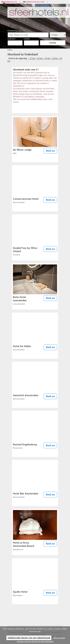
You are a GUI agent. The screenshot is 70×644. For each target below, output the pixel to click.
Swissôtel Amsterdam (26, 397)
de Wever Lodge (22, 151)
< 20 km (39, 58)
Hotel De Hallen (22, 348)
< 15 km (32, 58)
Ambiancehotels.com (34, 2)
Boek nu (50, 151)
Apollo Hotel (20, 593)
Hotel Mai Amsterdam (26, 495)
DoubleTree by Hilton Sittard (25, 251)
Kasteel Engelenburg (25, 446)
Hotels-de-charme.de (14, 4)
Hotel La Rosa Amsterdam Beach (24, 546)
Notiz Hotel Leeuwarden (20, 300)
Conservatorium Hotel (26, 200)
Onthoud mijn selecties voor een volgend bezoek (29, 638)
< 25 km (47, 58)
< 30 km (54, 58)
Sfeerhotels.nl (9, 2)
